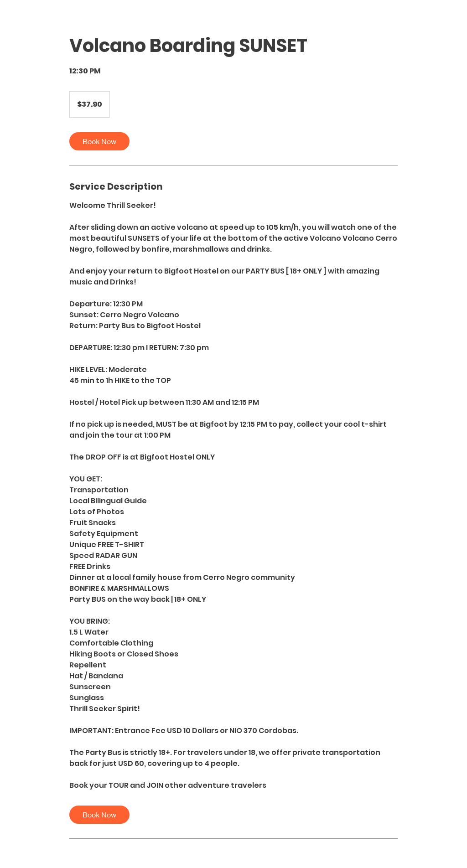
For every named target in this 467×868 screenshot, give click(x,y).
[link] (99, 141)
